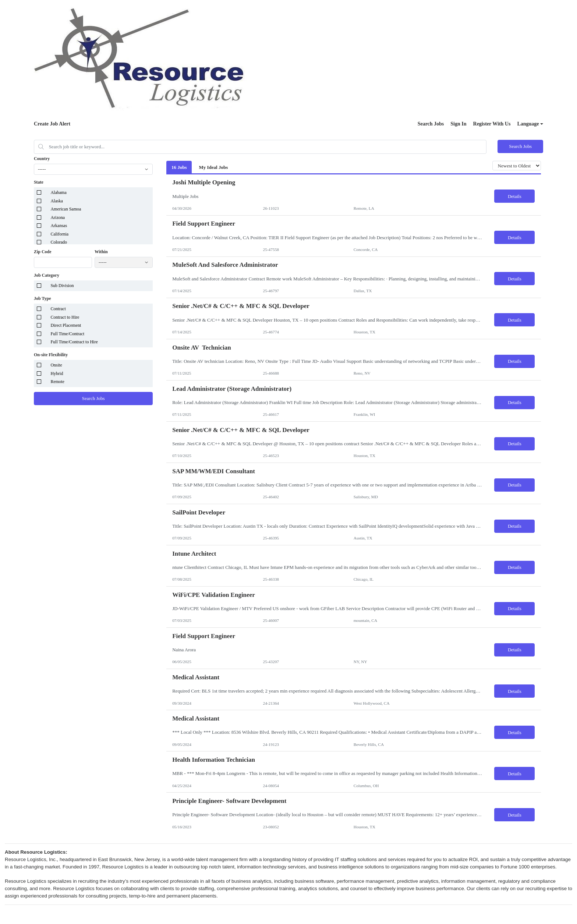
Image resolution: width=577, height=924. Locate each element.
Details (515, 196)
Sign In (458, 124)
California (59, 234)
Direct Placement (66, 325)
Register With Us (492, 124)
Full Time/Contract (67, 334)
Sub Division (62, 286)
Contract (58, 309)
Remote (57, 382)
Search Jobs (431, 124)
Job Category (47, 275)
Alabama (58, 192)
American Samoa (66, 209)
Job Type (43, 298)
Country (42, 159)
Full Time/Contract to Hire (74, 342)
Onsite (56, 365)
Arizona (58, 217)
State (39, 182)
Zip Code (43, 252)
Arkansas (59, 226)
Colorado (59, 242)
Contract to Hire (65, 317)
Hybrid (57, 374)
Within (101, 252)
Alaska (56, 201)
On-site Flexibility (51, 355)
